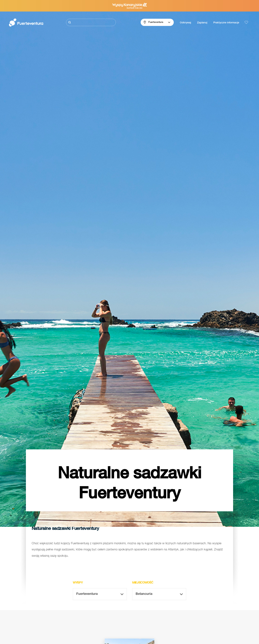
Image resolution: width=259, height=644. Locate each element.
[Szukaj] (91, 22)
